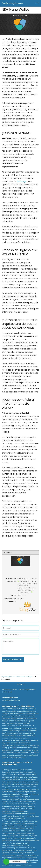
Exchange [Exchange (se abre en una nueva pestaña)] (22, 181)
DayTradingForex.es (12, 3)
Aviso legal (8, 692)
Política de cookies (9, 690)
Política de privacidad (27, 690)
